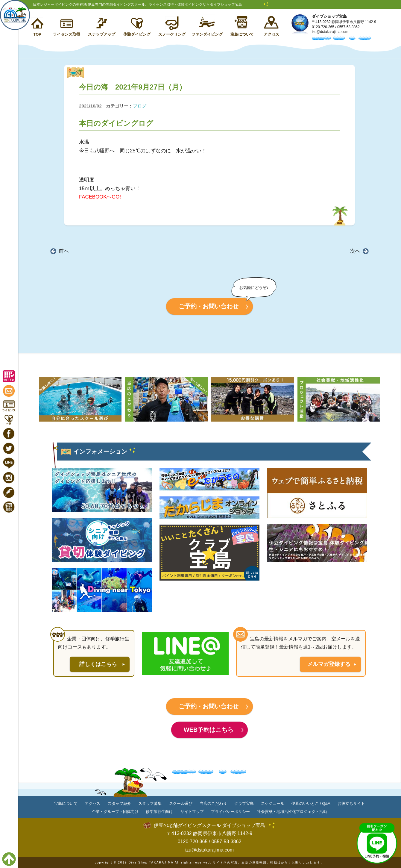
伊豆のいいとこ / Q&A (311, 803)
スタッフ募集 (150, 803)
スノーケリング (172, 34)
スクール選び (181, 803)
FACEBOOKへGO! (100, 197)
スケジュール (273, 803)
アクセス (271, 34)
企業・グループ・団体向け (115, 812)
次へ (355, 251)
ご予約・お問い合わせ (209, 306)
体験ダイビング (137, 34)
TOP (37, 34)
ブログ (140, 106)
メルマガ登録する (329, 664)
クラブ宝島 (244, 803)
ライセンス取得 (67, 34)
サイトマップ (192, 812)
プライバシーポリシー (230, 812)
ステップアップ (102, 34)
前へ (64, 251)
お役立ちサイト (351, 803)
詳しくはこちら (98, 664)
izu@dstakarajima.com (330, 32)
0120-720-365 (323, 27)
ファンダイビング (207, 34)
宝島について (242, 34)
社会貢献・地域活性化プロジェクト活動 (292, 812)
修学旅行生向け (159, 812)
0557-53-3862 (348, 27)
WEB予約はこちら (209, 730)
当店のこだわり (213, 803)
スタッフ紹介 (119, 803)
